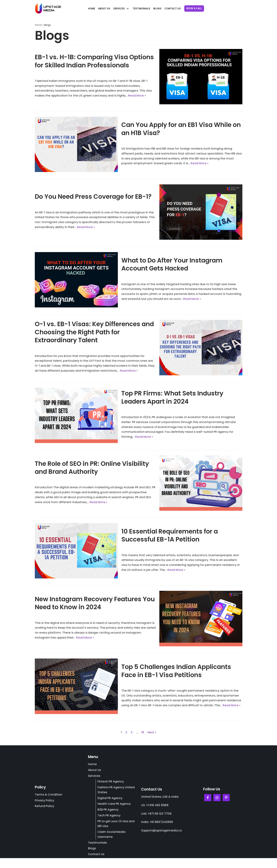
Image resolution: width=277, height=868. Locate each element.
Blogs (158, 9)
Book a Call (195, 8)
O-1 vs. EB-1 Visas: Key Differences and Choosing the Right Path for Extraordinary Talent (94, 332)
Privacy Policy (45, 808)
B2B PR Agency (109, 818)
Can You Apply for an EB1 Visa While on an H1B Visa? (181, 129)
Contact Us (174, 9)
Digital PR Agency (111, 806)
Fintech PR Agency (112, 789)
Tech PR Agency (110, 824)
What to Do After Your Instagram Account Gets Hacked (172, 264)
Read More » (212, 164)
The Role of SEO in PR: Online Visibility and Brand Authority (92, 473)
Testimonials (142, 9)
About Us (104, 9)
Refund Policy (45, 814)
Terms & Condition (49, 803)
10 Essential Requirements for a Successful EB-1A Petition (170, 541)
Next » (152, 738)
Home (92, 9)
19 (143, 738)
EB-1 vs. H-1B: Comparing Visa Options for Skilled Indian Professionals (94, 58)
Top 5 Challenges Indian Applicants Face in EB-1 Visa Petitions (176, 674)
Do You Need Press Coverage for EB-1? (93, 196)
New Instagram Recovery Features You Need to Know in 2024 (95, 609)
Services (94, 783)
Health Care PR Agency (115, 812)
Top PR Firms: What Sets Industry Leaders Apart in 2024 (172, 403)
